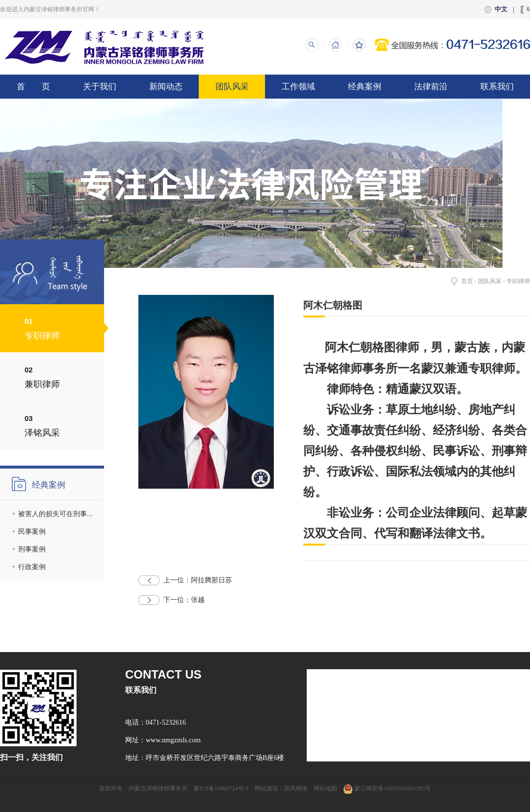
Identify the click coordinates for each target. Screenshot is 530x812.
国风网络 (296, 788)
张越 (172, 600)
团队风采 (232, 87)
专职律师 (518, 281)
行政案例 (32, 567)
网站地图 (325, 788)
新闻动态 (166, 87)
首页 (467, 281)
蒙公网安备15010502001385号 (387, 788)
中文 (501, 9)
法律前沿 (431, 87)
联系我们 (497, 87)
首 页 (33, 87)
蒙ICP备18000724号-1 (221, 788)
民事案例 (32, 531)
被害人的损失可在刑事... (55, 514)
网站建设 (266, 788)
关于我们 (100, 87)
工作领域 (298, 87)
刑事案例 (32, 549)
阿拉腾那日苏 (185, 580)
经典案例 (365, 87)
